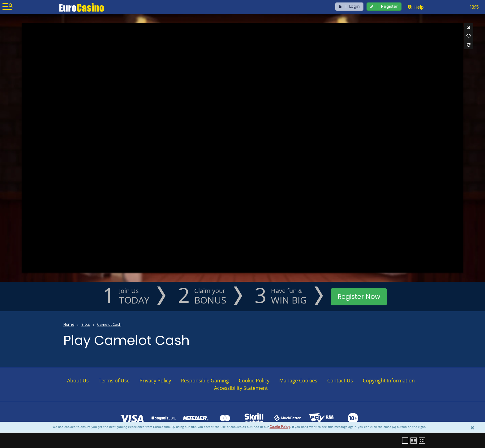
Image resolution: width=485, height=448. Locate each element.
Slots (86, 325)
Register (389, 6)
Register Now (359, 297)
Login (354, 6)
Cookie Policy (280, 427)
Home (69, 325)
